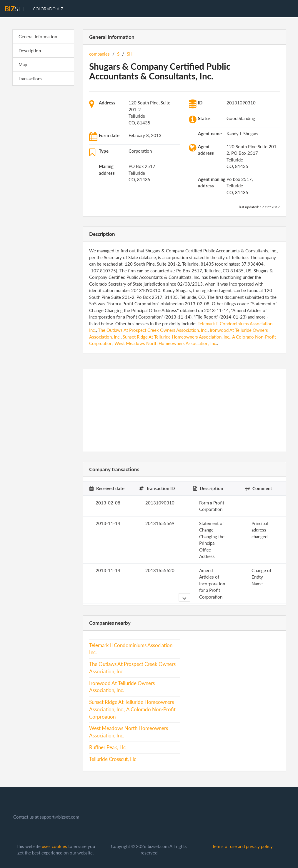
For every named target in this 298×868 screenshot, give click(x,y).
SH (130, 54)
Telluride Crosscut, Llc (113, 759)
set (15, 9)
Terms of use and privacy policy (242, 846)
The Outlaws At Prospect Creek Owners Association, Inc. (153, 330)
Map (23, 64)
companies (99, 54)
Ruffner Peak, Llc (107, 747)
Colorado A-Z (48, 9)
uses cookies (54, 846)
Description (30, 51)
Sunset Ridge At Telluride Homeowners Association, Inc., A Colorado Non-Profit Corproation (132, 709)
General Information (38, 36)
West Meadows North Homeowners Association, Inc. (166, 343)
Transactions (30, 79)
